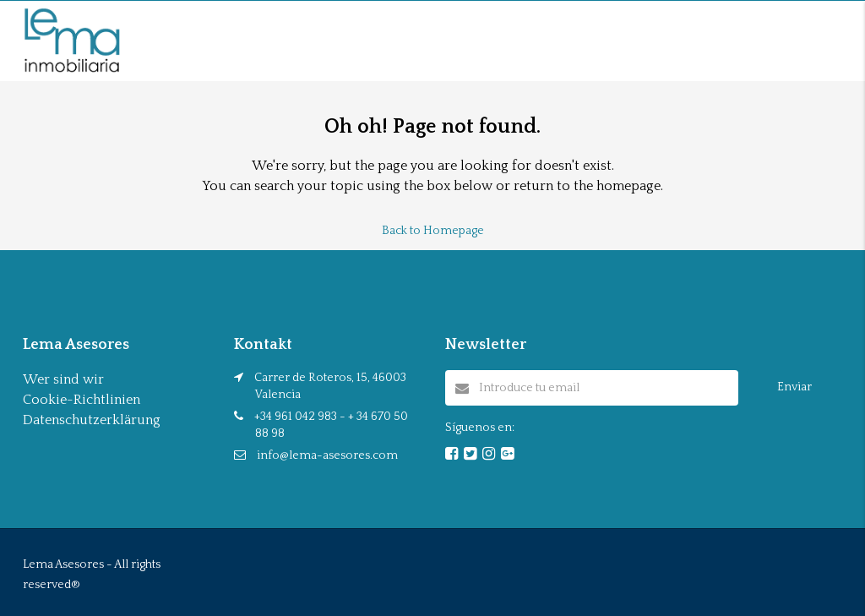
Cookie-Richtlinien (82, 400)
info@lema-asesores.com (327, 455)
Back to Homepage (433, 231)
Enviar (794, 387)
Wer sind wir (63, 379)
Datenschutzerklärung (92, 420)
